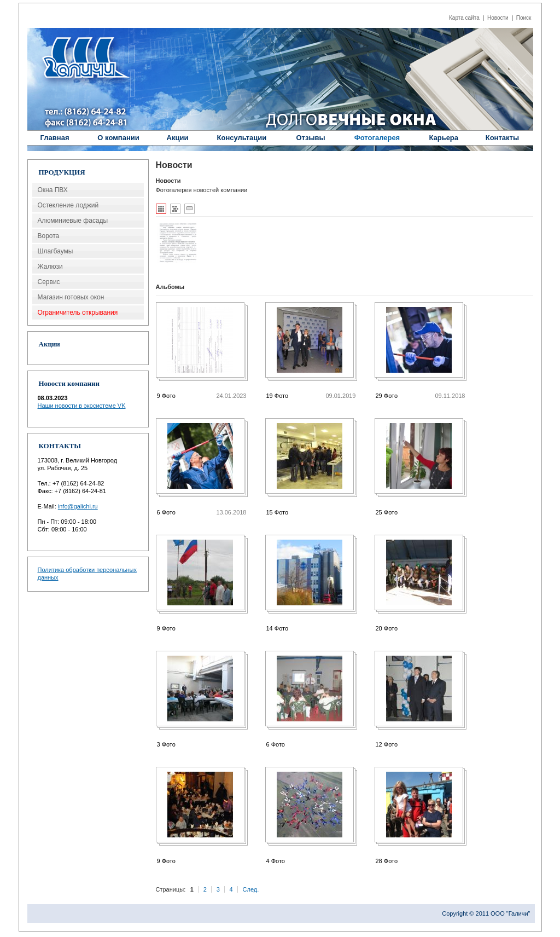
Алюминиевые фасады (73, 221)
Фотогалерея (377, 138)
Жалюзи (50, 267)
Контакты (502, 138)
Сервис (49, 282)
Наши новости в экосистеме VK (82, 406)
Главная (55, 138)
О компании (118, 138)
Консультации (242, 138)
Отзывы (310, 138)
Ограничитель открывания (78, 313)
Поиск (524, 18)
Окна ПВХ (53, 190)
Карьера (444, 138)
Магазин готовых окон (71, 297)
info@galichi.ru (78, 506)
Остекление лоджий (68, 205)
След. (251, 889)
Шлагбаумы (56, 251)
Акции (178, 138)
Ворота (49, 236)
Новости (498, 18)
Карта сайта (464, 18)
